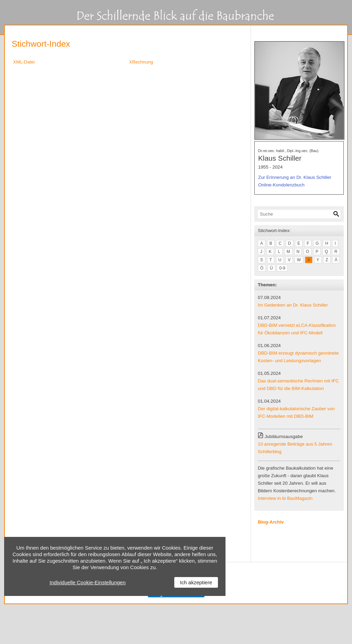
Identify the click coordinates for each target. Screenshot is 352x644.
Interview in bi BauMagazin (285, 498)
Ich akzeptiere (196, 582)
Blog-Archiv (271, 522)
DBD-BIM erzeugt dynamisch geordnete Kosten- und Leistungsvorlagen (298, 357)
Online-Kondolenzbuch (281, 185)
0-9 (282, 268)
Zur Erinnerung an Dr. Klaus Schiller (295, 177)
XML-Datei (24, 62)
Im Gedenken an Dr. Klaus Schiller (293, 305)
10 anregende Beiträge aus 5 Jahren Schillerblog (295, 448)
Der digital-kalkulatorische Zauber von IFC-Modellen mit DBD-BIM (296, 412)
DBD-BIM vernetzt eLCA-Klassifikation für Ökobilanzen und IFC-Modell (297, 329)
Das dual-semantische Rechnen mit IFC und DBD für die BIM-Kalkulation (298, 385)
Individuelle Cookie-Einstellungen (87, 582)
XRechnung (141, 62)
